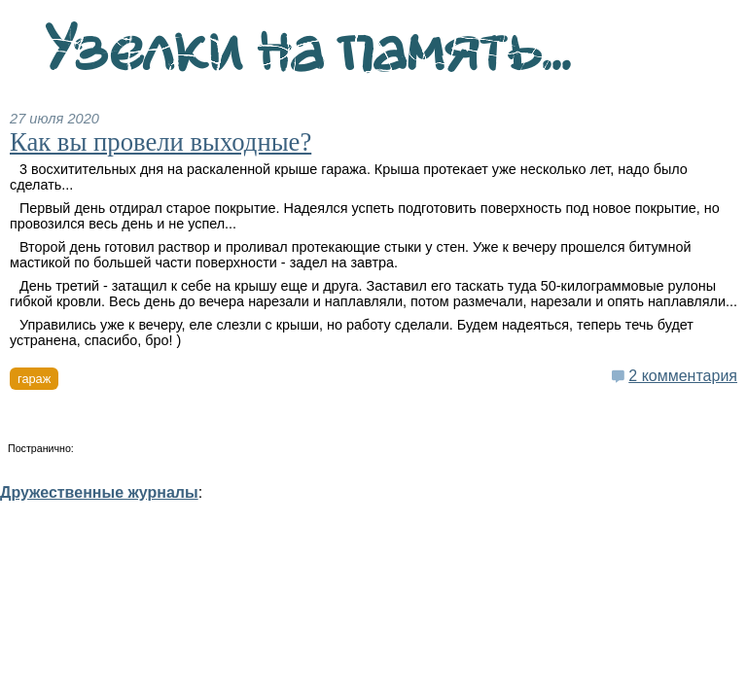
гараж (34, 379)
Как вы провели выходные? (160, 142)
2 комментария (683, 376)
